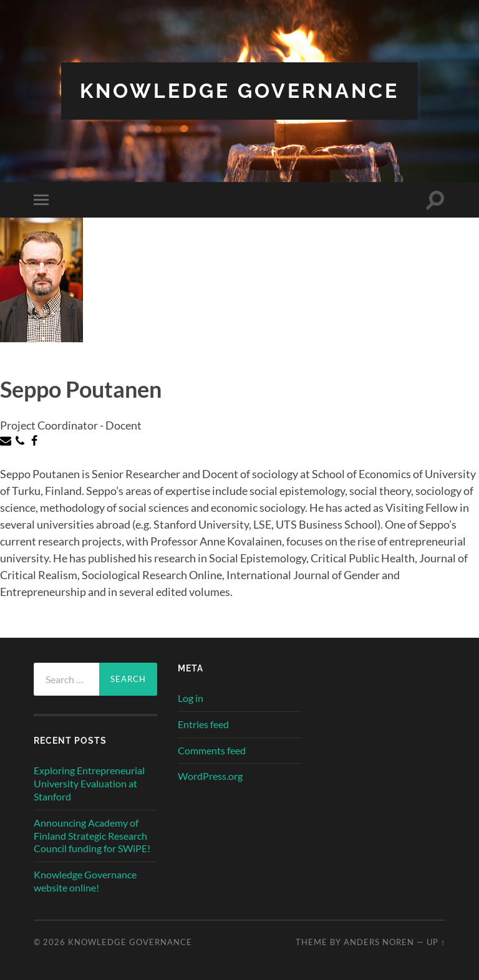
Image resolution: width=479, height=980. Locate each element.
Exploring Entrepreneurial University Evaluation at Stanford (89, 783)
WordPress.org (210, 776)
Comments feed (212, 750)
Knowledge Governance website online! (85, 881)
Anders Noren (379, 942)
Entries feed (203, 724)
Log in (191, 698)
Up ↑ (436, 942)
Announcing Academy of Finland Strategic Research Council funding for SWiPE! (92, 836)
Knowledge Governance (239, 91)
